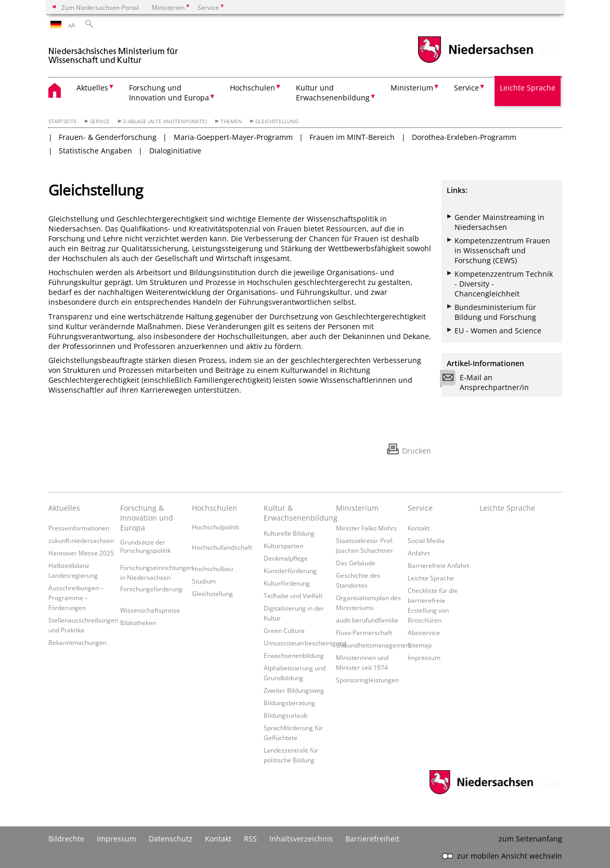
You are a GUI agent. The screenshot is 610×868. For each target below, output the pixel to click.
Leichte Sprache (528, 88)
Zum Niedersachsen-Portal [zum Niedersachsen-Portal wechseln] (100, 7)
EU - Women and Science (498, 331)
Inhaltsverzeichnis (301, 839)
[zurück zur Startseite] (113, 51)
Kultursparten (283, 546)
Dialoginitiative (175, 151)
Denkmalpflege (286, 558)
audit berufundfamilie (367, 620)
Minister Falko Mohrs (366, 528)
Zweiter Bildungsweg (294, 690)
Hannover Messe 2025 (81, 553)
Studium (204, 581)
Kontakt (419, 528)
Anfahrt (419, 553)
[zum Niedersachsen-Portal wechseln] (475, 62)
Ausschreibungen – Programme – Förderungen (76, 598)
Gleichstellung (277, 121)
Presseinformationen (79, 528)
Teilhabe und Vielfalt (293, 595)
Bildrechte (66, 839)
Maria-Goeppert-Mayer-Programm (233, 137)
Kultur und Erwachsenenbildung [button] (333, 93)
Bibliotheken (138, 623)
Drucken (417, 451)
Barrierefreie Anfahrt (438, 565)
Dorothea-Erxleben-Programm (464, 137)
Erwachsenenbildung (294, 655)
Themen (231, 121)
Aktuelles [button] (92, 88)
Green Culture (284, 630)
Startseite (63, 121)
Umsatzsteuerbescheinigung (305, 643)
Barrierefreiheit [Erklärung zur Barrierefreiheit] (372, 839)
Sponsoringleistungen (367, 680)
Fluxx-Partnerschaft (364, 632)
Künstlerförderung (290, 571)
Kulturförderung (287, 583)
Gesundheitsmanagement (374, 645)
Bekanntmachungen (77, 642)
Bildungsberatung (289, 703)
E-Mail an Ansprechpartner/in (488, 382)
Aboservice (424, 632)
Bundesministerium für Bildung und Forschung (495, 312)
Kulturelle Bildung (289, 533)
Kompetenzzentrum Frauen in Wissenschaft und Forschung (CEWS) (502, 250)
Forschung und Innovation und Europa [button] (169, 93)
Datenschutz (171, 839)
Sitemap (420, 645)
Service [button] (466, 88)
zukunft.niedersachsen (81, 540)
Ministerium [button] (412, 88)
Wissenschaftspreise (150, 610)
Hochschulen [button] (252, 88)
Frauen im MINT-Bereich (352, 137)
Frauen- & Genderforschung (108, 137)
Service (100, 121)
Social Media (426, 540)
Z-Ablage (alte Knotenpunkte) (165, 121)
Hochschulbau (212, 568)
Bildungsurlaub (285, 715)
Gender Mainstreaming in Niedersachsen (499, 222)
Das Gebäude (356, 563)
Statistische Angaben (95, 151)
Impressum (424, 657)
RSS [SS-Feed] (250, 839)
